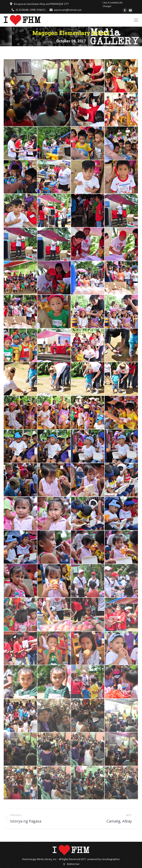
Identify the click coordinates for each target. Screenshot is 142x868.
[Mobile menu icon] (136, 20)
